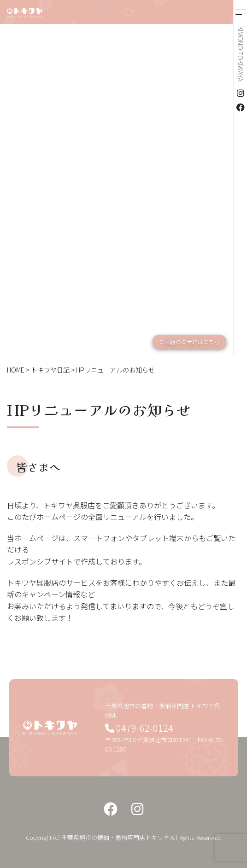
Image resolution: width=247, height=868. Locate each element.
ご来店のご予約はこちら (189, 341)
